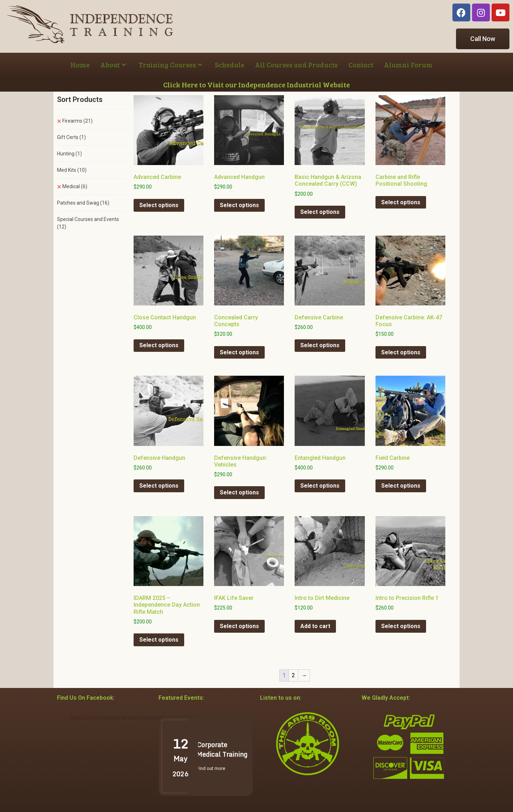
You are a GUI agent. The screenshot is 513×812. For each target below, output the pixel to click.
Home (80, 65)
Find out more (211, 768)
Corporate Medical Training (222, 749)
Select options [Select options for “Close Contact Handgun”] (159, 345)
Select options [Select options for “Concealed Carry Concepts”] (239, 352)
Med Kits (72, 170)
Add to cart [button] (315, 626)
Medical (75, 186)
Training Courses (170, 65)
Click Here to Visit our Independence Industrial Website (256, 84)
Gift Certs (71, 137)
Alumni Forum (408, 65)
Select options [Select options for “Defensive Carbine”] (320, 345)
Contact (361, 65)
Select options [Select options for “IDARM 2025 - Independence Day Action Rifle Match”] (159, 640)
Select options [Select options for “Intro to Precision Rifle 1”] (401, 626)
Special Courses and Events (88, 223)
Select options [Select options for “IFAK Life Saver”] (239, 626)
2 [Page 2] (293, 675)
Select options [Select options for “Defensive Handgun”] (159, 486)
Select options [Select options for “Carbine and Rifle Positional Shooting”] (401, 202)
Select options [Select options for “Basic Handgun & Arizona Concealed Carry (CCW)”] (320, 212)
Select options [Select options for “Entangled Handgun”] (320, 486)
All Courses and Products (296, 65)
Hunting (69, 154)
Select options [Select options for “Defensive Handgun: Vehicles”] (239, 492)
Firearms (77, 121)
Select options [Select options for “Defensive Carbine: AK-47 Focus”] (401, 352)
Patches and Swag (83, 203)
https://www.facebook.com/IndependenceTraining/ (135, 718)
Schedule (230, 65)
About (113, 65)
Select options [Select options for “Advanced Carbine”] (159, 205)
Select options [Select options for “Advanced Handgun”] (239, 205)
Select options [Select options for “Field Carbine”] (401, 486)
